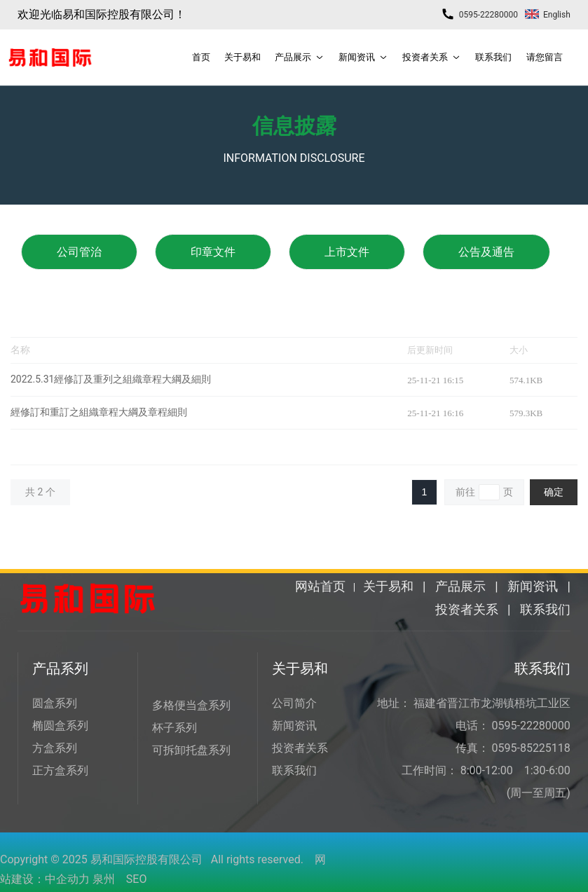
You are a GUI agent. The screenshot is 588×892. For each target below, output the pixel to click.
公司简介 (294, 703)
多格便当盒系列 (191, 705)
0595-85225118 (531, 748)
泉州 (104, 879)
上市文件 (347, 252)
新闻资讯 (533, 586)
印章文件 (213, 252)
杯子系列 (175, 728)
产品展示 (460, 586)
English (548, 15)
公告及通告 (486, 252)
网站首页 (320, 586)
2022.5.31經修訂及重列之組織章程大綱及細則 (111, 379)
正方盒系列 (60, 770)
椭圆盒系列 (60, 726)
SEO (137, 879)
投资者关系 (467, 609)
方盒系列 (55, 748)
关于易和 (388, 586)
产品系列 (60, 668)
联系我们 (545, 609)
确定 (554, 492)
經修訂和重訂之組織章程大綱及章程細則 (99, 412)
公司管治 (79, 252)
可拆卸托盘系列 (191, 750)
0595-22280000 (479, 15)
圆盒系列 (55, 703)
